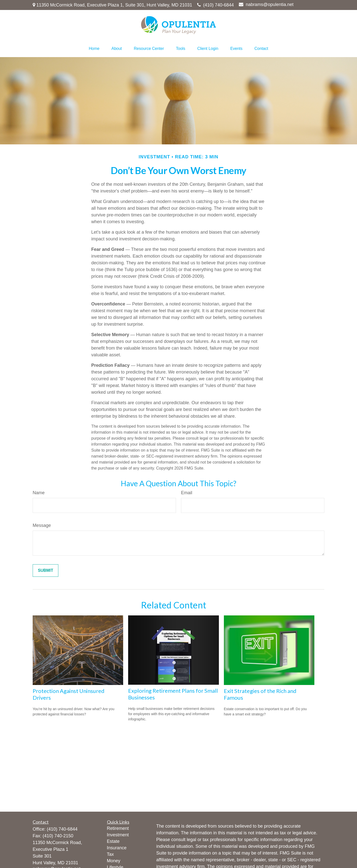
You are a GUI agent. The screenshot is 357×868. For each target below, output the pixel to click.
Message (42, 525)
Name (39, 493)
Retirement (118, 828)
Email (187, 493)
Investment (118, 835)
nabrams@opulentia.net (266, 4)
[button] (94, 49)
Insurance (117, 848)
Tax (110, 854)
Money (114, 861)
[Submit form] (45, 571)
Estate (113, 841)
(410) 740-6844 (216, 5)
